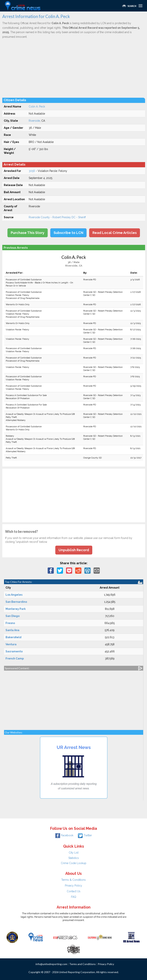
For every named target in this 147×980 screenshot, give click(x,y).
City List (74, 853)
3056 (32, 171)
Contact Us (74, 891)
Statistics (74, 858)
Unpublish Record (74, 550)
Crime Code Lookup (74, 863)
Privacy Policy (73, 886)
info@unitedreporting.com (51, 964)
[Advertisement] (74, 68)
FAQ (74, 897)
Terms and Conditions (82, 964)
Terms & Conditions (73, 880)
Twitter (85, 835)
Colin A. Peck (37, 107)
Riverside (34, 121)
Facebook (64, 835)
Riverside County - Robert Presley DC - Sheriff (57, 217)
